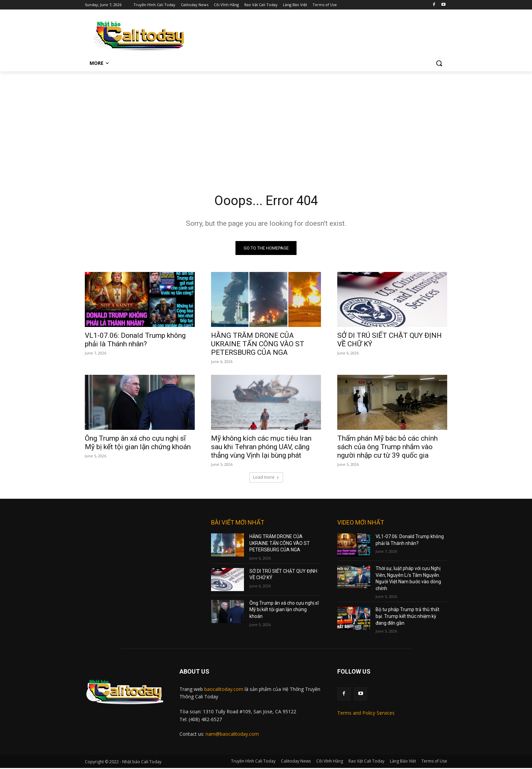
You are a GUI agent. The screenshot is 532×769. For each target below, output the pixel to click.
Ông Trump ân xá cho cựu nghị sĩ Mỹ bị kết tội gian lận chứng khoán (138, 444)
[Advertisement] (266, 122)
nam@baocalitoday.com (232, 735)
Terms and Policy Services (366, 714)
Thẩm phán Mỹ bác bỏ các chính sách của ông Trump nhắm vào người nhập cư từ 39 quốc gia (387, 448)
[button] (439, 63)
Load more (266, 478)
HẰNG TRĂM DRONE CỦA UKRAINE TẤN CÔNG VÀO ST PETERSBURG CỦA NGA (258, 345)
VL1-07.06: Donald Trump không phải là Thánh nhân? (135, 341)
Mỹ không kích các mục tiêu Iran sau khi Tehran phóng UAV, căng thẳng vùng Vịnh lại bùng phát (261, 448)
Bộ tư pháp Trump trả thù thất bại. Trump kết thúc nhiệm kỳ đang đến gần (407, 617)
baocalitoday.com (224, 690)
